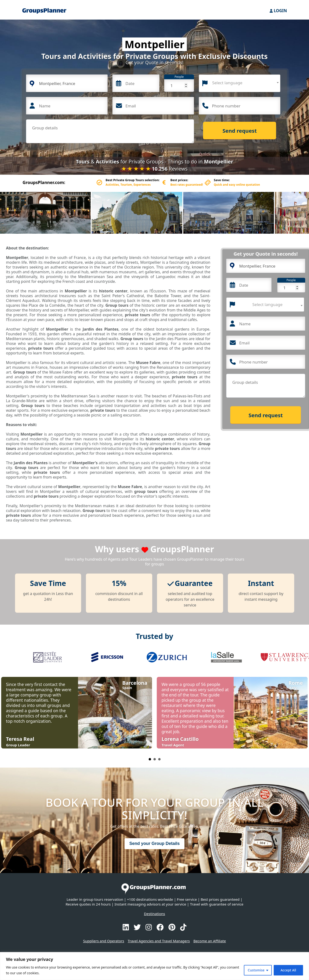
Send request (240, 131)
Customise (256, 970)
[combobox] (240, 83)
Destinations (154, 914)
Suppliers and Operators (104, 941)
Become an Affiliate (209, 941)
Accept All (288, 970)
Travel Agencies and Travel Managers (159, 941)
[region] (154, 966)
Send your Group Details (154, 843)
